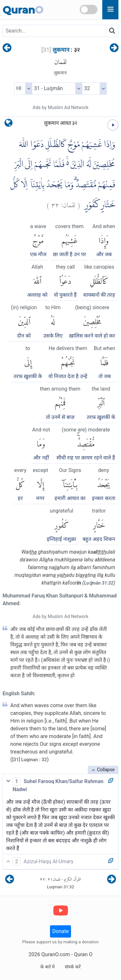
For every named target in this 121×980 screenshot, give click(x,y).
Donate (60, 931)
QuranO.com (55, 954)
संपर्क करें (73, 967)
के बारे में (47, 967)
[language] (9, 124)
